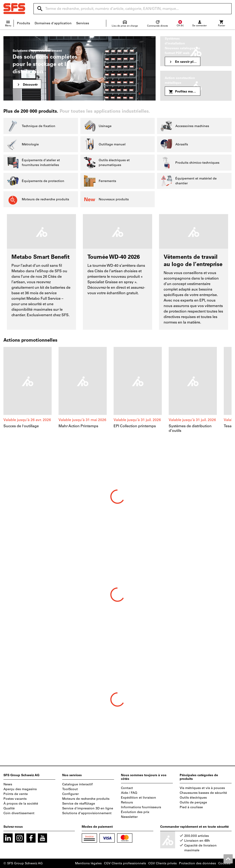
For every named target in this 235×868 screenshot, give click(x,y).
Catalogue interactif (77, 784)
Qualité (9, 808)
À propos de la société (21, 804)
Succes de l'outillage (21, 426)
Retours (127, 802)
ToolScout (70, 789)
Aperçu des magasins (20, 789)
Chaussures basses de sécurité (203, 793)
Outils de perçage (193, 802)
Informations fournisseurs (141, 807)
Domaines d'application (53, 23)
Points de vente (16, 794)
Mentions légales (88, 863)
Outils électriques (193, 798)
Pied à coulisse (191, 807)
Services (83, 23)
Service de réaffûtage (79, 804)
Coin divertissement (19, 813)
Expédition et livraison (138, 798)
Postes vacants (15, 799)
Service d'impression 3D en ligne (88, 808)
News (8, 784)
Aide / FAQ (129, 793)
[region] (117, 393)
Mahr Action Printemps (78, 426)
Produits (24, 23)
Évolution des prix (135, 812)
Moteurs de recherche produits (86, 799)
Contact (127, 788)
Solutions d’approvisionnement (87, 813)
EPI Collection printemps (135, 426)
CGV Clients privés (162, 863)
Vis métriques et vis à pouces (202, 788)
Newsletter (129, 817)
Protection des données (197, 863)
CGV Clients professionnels (125, 863)
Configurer (70, 794)
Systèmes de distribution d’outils (190, 428)
